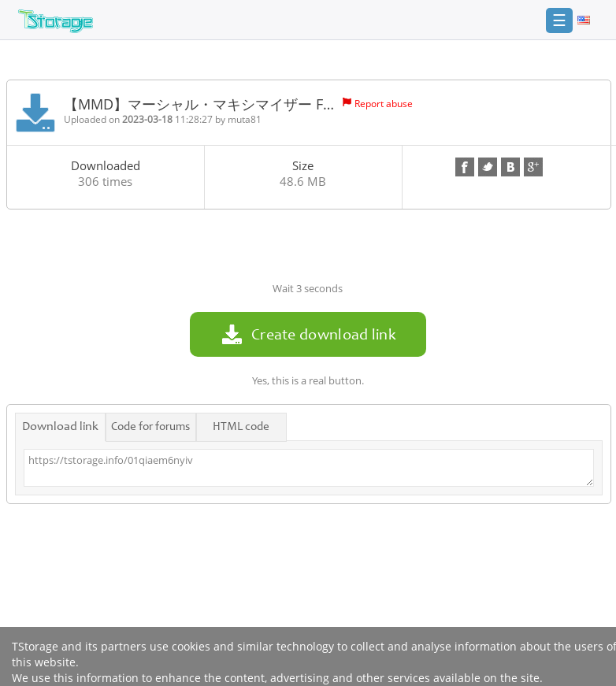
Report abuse (384, 104)
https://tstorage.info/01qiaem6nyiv (309, 468)
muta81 (245, 119)
